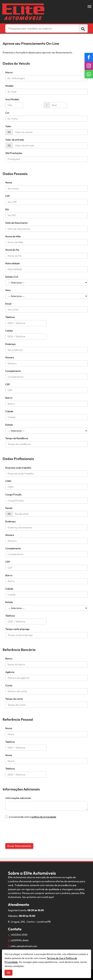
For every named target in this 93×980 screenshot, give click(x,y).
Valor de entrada (15, 140)
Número (10, 357)
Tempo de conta (14, 699)
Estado (9, 425)
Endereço (11, 344)
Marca (9, 72)
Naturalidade (12, 263)
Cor (7, 113)
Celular (9, 331)
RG (7, 209)
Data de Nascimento (16, 223)
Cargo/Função (13, 494)
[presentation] (27, 827)
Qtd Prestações (14, 153)
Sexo (8, 290)
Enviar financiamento (19, 846)
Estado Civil (12, 277)
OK (8, 973)
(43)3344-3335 (18, 935)
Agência (10, 672)
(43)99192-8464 (18, 940)
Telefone (10, 317)
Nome (9, 183)
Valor (8, 126)
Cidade (9, 411)
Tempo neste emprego (17, 629)
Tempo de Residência (17, 438)
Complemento (13, 371)
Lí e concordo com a (31, 817)
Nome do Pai (12, 250)
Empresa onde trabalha (18, 468)
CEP (8, 384)
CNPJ (8, 481)
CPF (8, 196)
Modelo (9, 86)
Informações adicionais (18, 798)
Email (8, 304)
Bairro (9, 398)
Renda (9, 508)
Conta (9, 685)
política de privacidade (44, 817)
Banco (9, 659)
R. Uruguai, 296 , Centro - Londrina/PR (29, 922)
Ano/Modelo (12, 99)
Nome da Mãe (13, 236)
